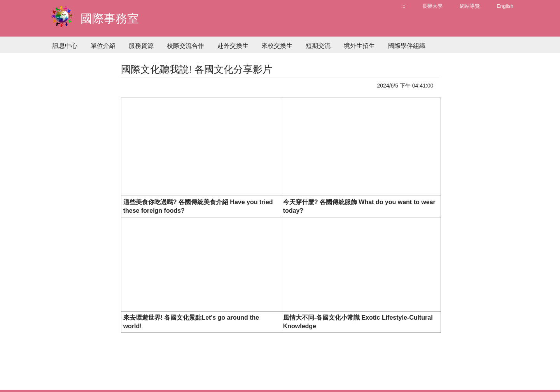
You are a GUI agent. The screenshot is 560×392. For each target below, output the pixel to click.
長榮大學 (432, 6)
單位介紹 (103, 46)
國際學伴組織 (407, 46)
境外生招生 (359, 46)
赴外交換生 (233, 46)
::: (403, 6)
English (505, 6)
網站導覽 (470, 6)
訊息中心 (65, 46)
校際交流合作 (185, 46)
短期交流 (318, 46)
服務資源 (141, 46)
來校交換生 (277, 46)
